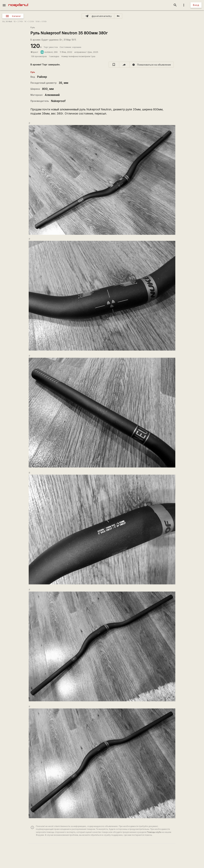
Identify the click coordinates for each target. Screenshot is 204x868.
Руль (33, 27)
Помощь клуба (154, 832)
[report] (152, 65)
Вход (196, 5)
